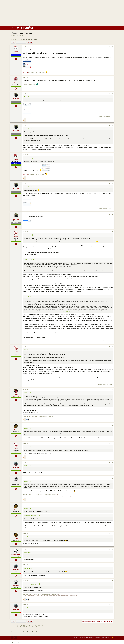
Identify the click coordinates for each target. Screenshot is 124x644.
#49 (112, 347)
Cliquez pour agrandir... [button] (68, 311)
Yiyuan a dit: (27, 447)
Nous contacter (74, 638)
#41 (112, 47)
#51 (112, 425)
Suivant (29, 43)
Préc (14, 43)
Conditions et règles (83, 638)
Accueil (107, 638)
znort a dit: (27, 297)
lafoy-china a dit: (28, 158)
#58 (112, 565)
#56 (112, 534)
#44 (112, 126)
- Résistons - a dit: (28, 260)
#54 (112, 478)
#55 (112, 505)
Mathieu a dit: (27, 129)
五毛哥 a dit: (27, 393)
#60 (112, 605)
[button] (12, 28)
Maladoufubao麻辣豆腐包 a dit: (31, 516)
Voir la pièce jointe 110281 (30, 142)
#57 (112, 550)
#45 (112, 155)
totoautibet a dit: (28, 235)
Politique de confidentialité (95, 638)
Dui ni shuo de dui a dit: (29, 350)
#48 (112, 232)
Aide (103, 638)
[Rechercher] (112, 28)
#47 (112, 214)
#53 (112, 463)
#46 (112, 184)
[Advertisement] (62, 13)
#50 (112, 390)
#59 (112, 581)
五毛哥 (14, 36)
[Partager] (110, 47)
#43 (112, 94)
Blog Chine (25, 72)
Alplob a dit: (27, 97)
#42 (112, 78)
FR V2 (16, 638)
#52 (112, 444)
